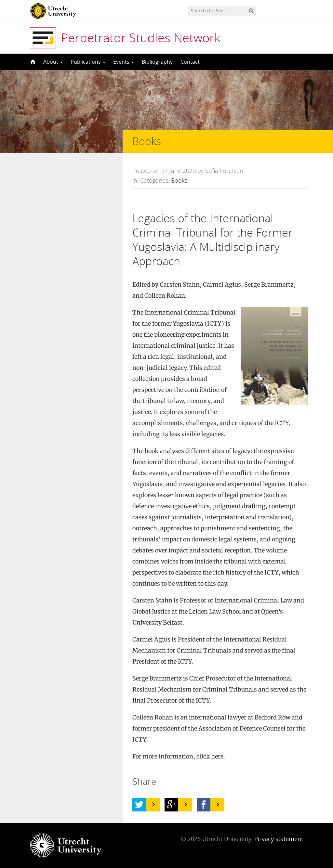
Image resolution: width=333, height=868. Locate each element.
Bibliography (157, 62)
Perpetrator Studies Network (140, 37)
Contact (190, 62)
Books (179, 180)
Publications (88, 62)
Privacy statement (279, 839)
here (217, 756)
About (53, 62)
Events (124, 62)
